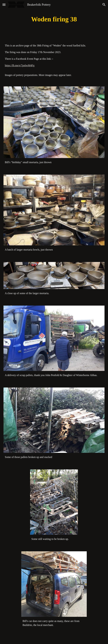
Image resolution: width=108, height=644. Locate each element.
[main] (54, 19)
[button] (4, 5)
